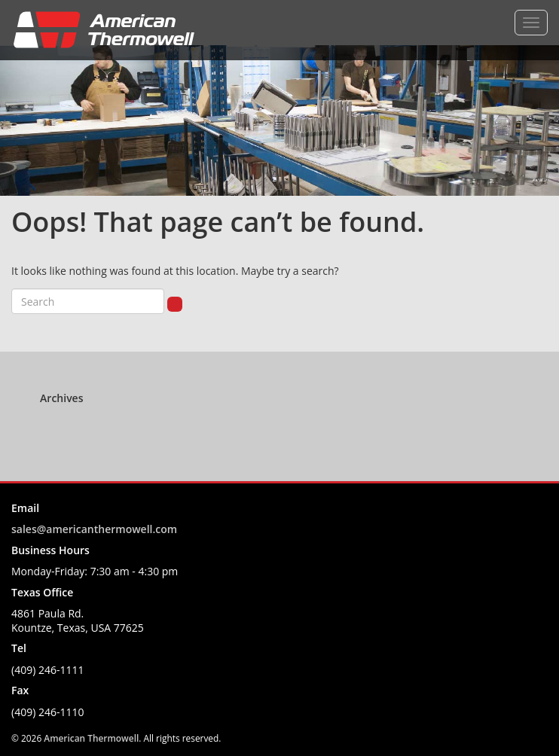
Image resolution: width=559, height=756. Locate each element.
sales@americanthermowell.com (94, 529)
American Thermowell (91, 738)
